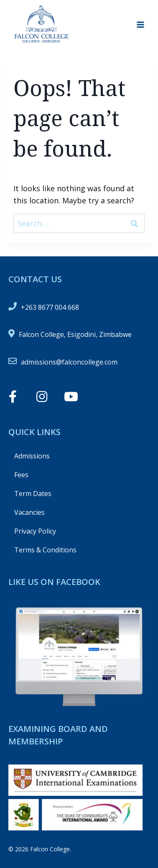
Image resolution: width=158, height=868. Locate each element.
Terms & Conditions (45, 550)
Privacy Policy (35, 531)
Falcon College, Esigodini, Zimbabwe (75, 334)
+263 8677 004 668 (50, 307)
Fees (21, 475)
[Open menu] (140, 24)
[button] (13, 397)
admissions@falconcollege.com (69, 362)
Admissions (32, 456)
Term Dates (33, 493)
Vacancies (29, 512)
